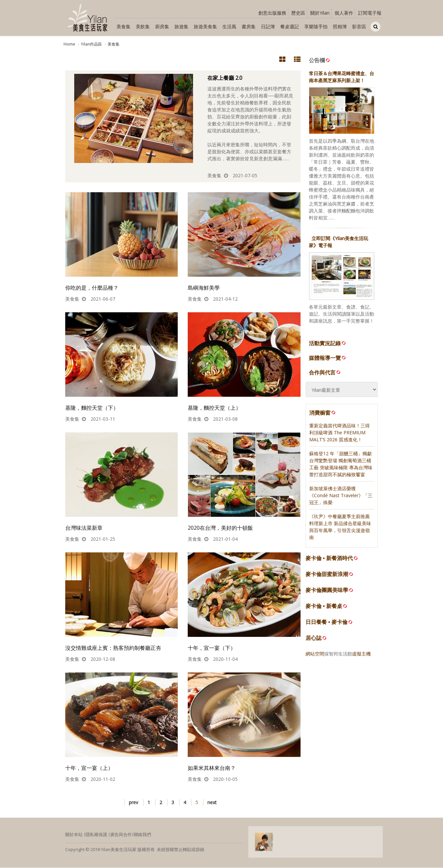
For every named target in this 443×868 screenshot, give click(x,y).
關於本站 (74, 835)
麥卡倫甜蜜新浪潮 (327, 575)
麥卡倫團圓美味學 (327, 590)
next (212, 803)
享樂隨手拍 (316, 26)
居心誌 (314, 638)
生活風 (229, 26)
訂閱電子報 (370, 13)
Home (69, 44)
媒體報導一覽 (328, 358)
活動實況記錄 (328, 343)
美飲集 (143, 26)
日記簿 (268, 26)
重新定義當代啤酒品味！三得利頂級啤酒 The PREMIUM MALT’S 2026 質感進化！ (339, 433)
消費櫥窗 (323, 413)
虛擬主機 (361, 654)
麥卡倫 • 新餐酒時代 (329, 559)
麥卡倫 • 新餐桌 (324, 606)
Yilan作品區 (91, 44)
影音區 (359, 26)
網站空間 (315, 654)
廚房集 (162, 26)
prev (133, 803)
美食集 (123, 26)
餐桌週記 (290, 26)
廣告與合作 (121, 835)
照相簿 (340, 26)
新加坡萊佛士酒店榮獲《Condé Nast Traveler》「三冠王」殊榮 (341, 496)
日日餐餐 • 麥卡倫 (327, 622)
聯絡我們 (142, 835)
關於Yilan (320, 13)
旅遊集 (181, 26)
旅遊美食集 (205, 26)
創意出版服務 (272, 13)
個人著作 (344, 13)
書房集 (249, 26)
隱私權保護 (96, 835)
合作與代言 (325, 372)
